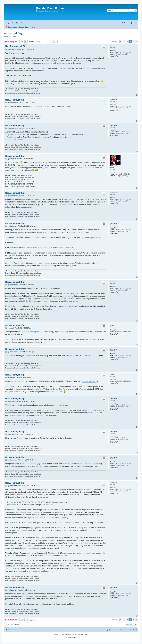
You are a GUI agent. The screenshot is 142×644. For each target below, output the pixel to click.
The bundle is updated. (15, 140)
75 (115, 51)
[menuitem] (19, 23)
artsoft (112, 325)
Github (18, 232)
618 (115, 172)
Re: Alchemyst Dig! (16, 46)
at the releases (17, 306)
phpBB (64, 635)
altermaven (113, 46)
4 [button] (134, 42)
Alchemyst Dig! (13, 33)
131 (115, 330)
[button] (121, 42)
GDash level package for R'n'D (32, 332)
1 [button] (124, 42)
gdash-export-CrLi (89, 381)
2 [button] (127, 42)
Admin (15, 36)
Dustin (112, 168)
